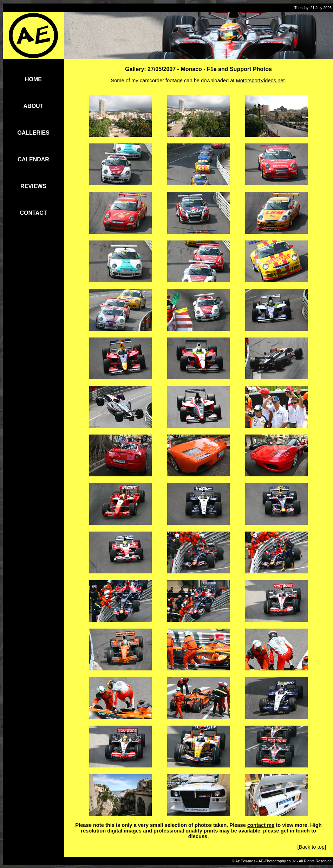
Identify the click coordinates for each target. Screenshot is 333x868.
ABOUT (34, 106)
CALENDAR (33, 159)
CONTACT (33, 213)
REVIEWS (33, 186)
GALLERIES (33, 133)
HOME (33, 79)
